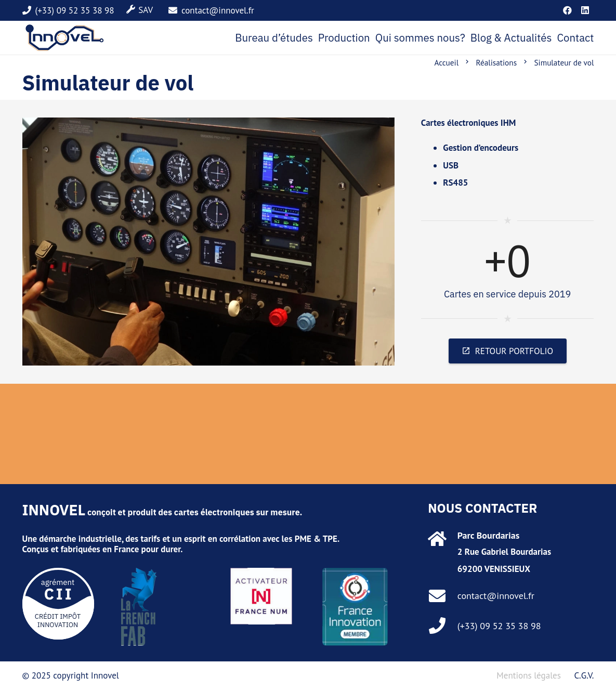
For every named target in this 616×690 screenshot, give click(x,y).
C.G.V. (584, 675)
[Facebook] (568, 10)
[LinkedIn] (585, 10)
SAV (146, 10)
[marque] (65, 38)
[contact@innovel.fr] (443, 596)
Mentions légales (529, 675)
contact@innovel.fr (496, 596)
